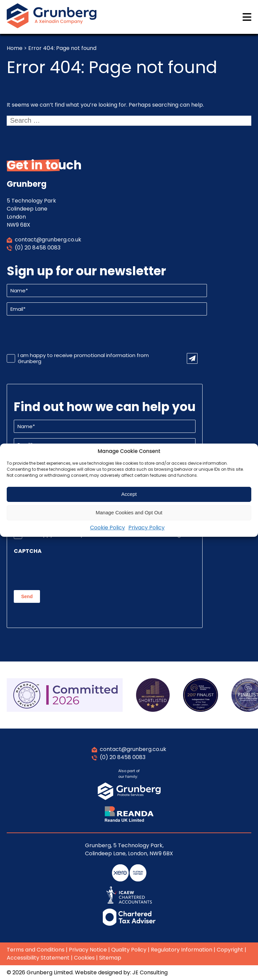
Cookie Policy (107, 528)
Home (15, 48)
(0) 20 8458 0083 (38, 248)
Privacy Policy (146, 528)
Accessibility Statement (38, 958)
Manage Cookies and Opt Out (129, 512)
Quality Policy (129, 950)
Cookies (84, 958)
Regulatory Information (182, 950)
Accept (129, 494)
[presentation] (58, 334)
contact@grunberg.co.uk (48, 240)
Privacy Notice (88, 950)
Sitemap (110, 958)
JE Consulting (150, 972)
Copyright (230, 950)
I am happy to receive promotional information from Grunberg (83, 358)
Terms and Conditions (36, 950)
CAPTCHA (28, 551)
